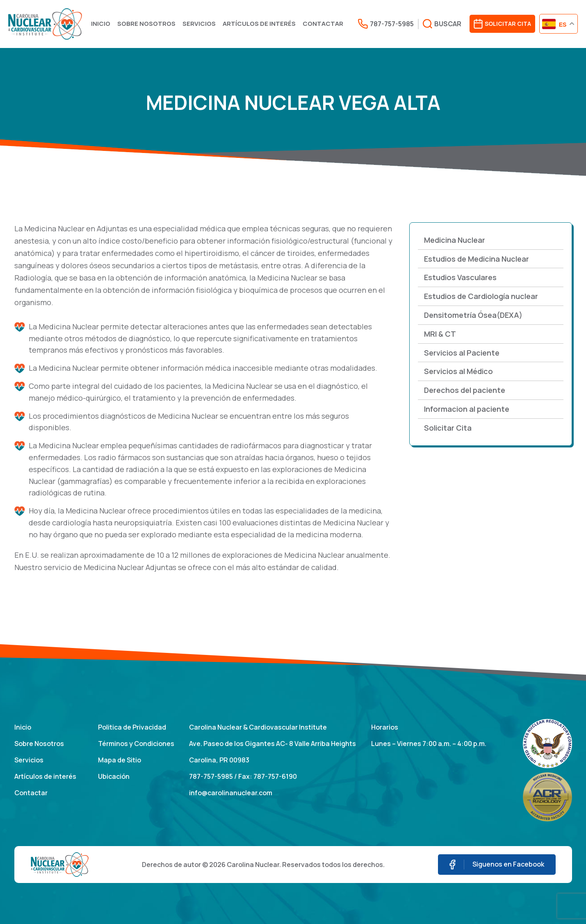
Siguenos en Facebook (497, 865)
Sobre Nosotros (146, 24)
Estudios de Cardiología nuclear (481, 296)
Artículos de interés (259, 24)
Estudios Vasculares (460, 277)
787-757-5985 (211, 776)
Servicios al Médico (458, 371)
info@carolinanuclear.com (231, 793)
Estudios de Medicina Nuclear (477, 259)
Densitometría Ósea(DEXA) (473, 315)
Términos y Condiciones (136, 744)
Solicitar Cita (448, 428)
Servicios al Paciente (462, 353)
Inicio (101, 24)
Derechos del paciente (465, 390)
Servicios (199, 24)
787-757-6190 (275, 776)
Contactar (323, 24)
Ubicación (114, 776)
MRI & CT (440, 334)
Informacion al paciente (467, 409)
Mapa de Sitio (120, 760)
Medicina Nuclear (455, 240)
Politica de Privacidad (132, 727)
